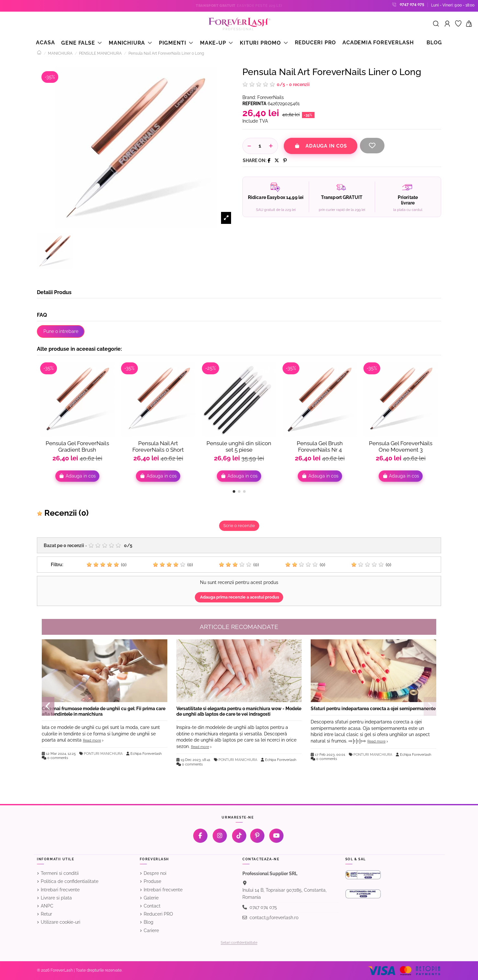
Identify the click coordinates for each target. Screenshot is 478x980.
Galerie (151, 898)
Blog (149, 922)
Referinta (254, 104)
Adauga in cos (320, 146)
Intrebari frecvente (60, 890)
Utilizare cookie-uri (61, 922)
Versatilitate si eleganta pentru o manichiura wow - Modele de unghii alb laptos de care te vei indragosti (239, 711)
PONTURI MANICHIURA (103, 754)
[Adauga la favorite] (372, 146)
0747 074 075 (412, 4)
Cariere (151, 930)
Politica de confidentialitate (70, 881)
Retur (46, 914)
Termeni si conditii (60, 873)
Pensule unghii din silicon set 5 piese (239, 446)
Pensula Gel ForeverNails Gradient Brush (77, 446)
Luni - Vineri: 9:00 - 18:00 (453, 5)
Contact (152, 906)
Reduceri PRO (158, 914)
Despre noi (155, 873)
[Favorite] (458, 24)
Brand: (249, 97)
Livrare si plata (56, 898)
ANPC (47, 906)
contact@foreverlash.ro (274, 918)
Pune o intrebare (61, 331)
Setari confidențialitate (239, 943)
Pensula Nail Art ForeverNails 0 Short (158, 446)
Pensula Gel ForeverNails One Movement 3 (401, 446)
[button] (234, 491)
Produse (152, 881)
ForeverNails (271, 97)
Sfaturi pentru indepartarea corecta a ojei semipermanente (373, 709)
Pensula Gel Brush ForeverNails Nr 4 (320, 446)
